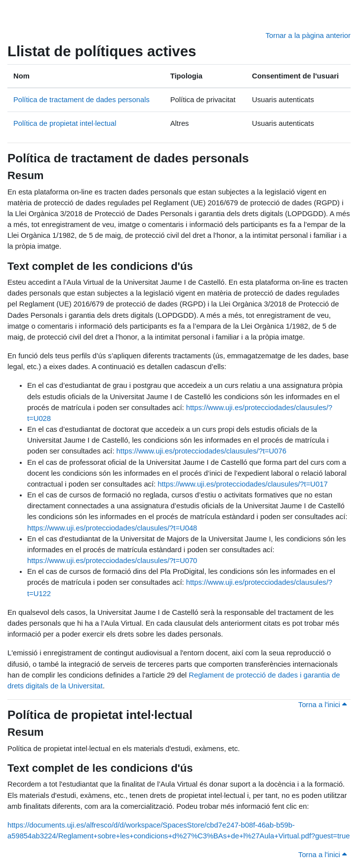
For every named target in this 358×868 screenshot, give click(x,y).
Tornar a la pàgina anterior (308, 36)
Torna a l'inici (322, 705)
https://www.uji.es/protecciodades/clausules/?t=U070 (112, 561)
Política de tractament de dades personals (81, 100)
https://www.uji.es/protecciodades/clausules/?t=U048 (112, 528)
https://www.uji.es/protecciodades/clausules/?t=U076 (201, 451)
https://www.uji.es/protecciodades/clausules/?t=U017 (242, 484)
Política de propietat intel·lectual (65, 123)
